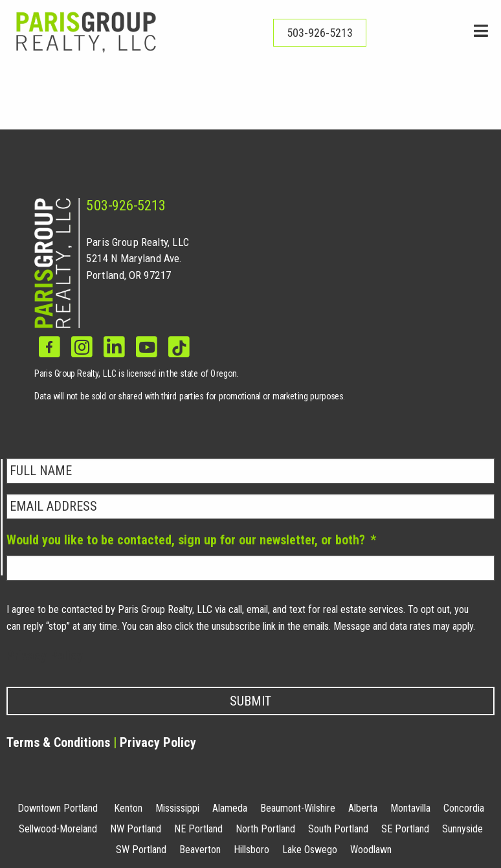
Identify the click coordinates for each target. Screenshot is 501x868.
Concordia (464, 808)
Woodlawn (371, 850)
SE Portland (405, 829)
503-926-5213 (126, 206)
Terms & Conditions (58, 742)
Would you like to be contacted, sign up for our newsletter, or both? (191, 540)
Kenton (128, 808)
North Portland (265, 829)
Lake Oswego (310, 850)
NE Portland (198, 829)
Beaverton (200, 850)
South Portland (338, 829)
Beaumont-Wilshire (298, 808)
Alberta (363, 808)
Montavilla (410, 808)
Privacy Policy (45, 656)
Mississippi (177, 808)
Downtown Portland (58, 808)
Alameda (230, 808)
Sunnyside (462, 829)
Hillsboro (251, 850)
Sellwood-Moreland (58, 829)
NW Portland (136, 829)
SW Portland (141, 850)
